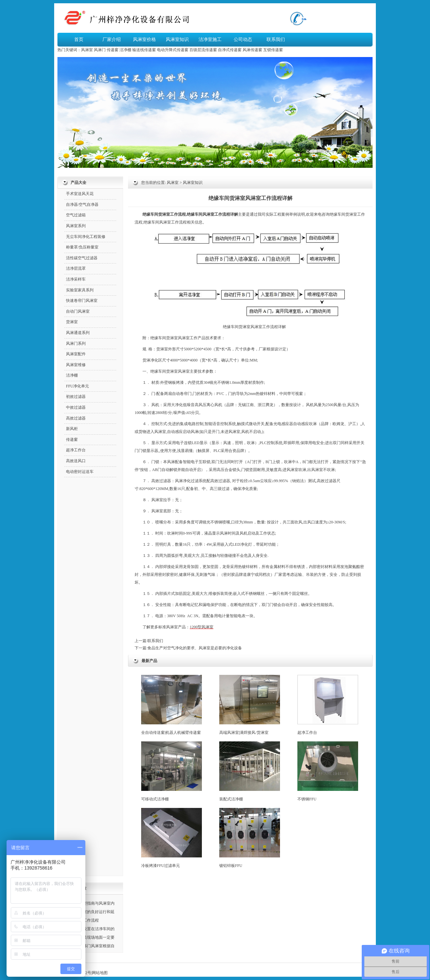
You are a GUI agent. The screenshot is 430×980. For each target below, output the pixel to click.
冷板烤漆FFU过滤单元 (172, 838)
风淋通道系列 (78, 333)
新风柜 (72, 429)
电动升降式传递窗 (173, 50)
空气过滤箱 (76, 215)
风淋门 (100, 50)
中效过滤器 (76, 407)
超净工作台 (328, 705)
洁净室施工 (210, 39)
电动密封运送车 (80, 472)
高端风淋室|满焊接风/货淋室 (250, 705)
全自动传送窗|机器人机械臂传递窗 (172, 705)
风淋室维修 (76, 365)
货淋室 (351, 214)
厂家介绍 (112, 39)
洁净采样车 (76, 279)
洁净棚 (125, 50)
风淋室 (87, 50)
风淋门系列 (76, 343)
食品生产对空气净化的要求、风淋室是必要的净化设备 (195, 648)
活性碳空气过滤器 (82, 258)
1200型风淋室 (202, 627)
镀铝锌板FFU (250, 838)
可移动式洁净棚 (172, 771)
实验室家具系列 (80, 290)
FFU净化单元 (77, 386)
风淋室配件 (76, 354)
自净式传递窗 (230, 50)
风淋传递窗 (252, 50)
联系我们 (276, 39)
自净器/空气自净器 (82, 205)
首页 (79, 39)
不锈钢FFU (328, 771)
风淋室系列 (76, 226)
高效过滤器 (161, 481)
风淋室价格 (144, 39)
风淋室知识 (177, 39)
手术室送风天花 (80, 194)
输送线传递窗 (144, 50)
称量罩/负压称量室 (82, 247)
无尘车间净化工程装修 (86, 237)
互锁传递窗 (273, 50)
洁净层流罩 (76, 268)
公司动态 (243, 39)
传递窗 (113, 50)
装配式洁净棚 (250, 771)
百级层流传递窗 (203, 50)
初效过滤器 (76, 397)
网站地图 (100, 973)
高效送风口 (76, 461)
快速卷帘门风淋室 (82, 301)
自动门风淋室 (78, 311)
